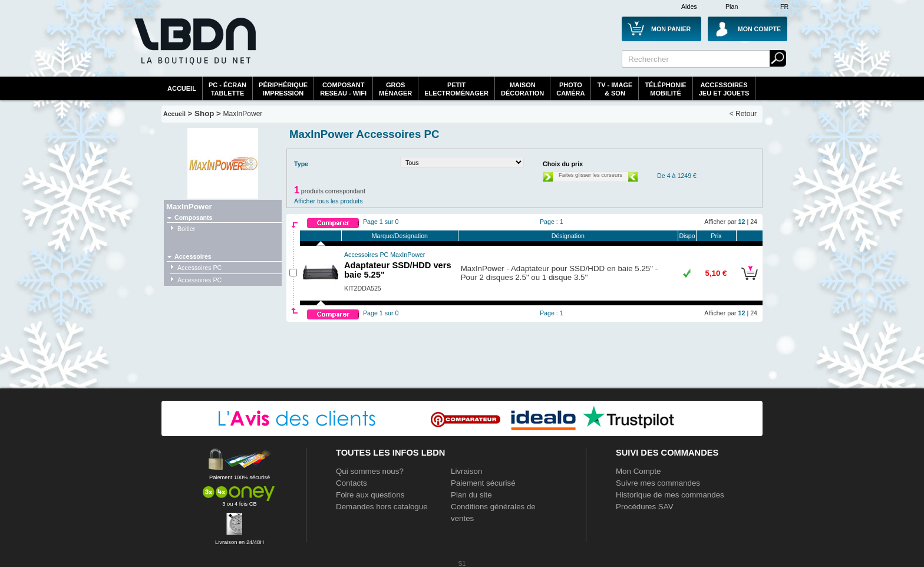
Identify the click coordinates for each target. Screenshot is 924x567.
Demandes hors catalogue (382, 507)
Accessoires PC (199, 268)
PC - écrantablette (227, 89)
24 (754, 222)
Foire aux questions (370, 495)
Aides (689, 6)
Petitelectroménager (456, 89)
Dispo (687, 236)
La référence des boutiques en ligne (194, 48)
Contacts (352, 483)
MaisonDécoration (522, 89)
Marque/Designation (400, 236)
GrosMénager (395, 89)
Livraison (466, 471)
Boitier (186, 229)
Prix (716, 236)
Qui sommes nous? (370, 471)
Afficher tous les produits (329, 201)
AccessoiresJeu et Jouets (724, 89)
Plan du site (471, 495)
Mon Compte (638, 471)
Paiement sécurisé (483, 483)
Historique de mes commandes (670, 495)
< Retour (743, 114)
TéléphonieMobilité (665, 89)
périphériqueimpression (283, 89)
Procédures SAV (645, 507)
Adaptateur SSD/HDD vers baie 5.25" (398, 265)
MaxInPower (243, 114)
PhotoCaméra (570, 89)
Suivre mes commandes (658, 483)
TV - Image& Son (615, 89)
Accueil (182, 88)
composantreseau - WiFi (343, 89)
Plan (732, 6)
